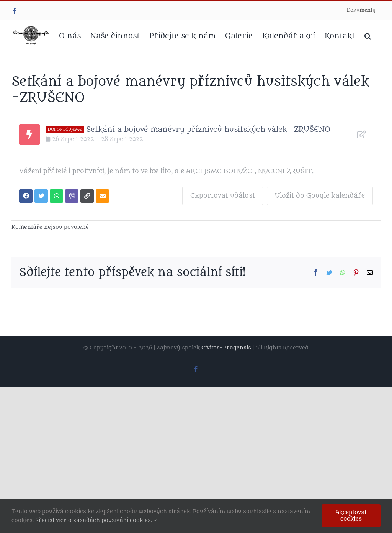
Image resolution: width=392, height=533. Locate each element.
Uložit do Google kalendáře (320, 196)
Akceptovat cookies (351, 516)
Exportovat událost (223, 196)
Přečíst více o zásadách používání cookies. (96, 520)
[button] (368, 35)
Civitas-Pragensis (226, 348)
